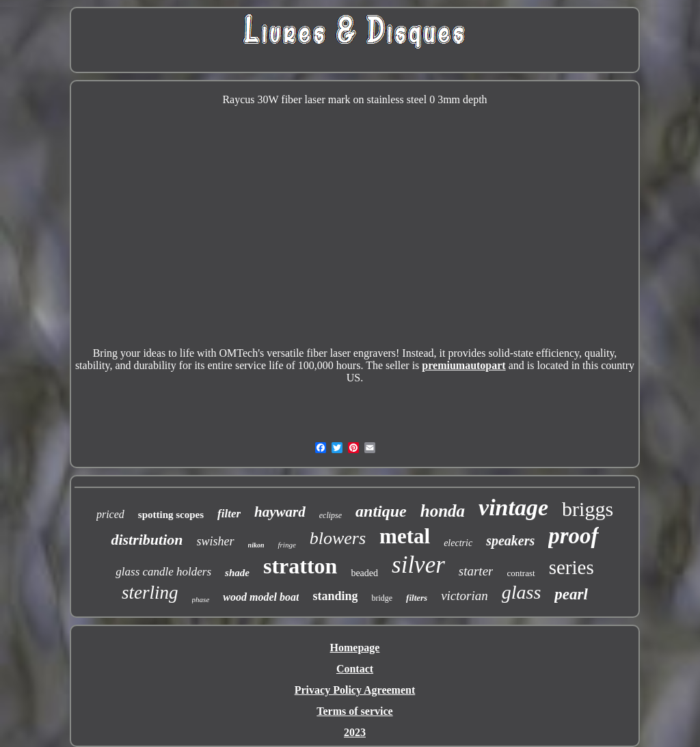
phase (201, 599)
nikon (256, 545)
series (571, 567)
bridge (382, 598)
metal (405, 536)
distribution (147, 540)
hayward (280, 512)
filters (417, 598)
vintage (513, 507)
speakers (510, 541)
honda (443, 511)
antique (381, 511)
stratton (300, 566)
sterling (150, 593)
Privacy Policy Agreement (355, 690)
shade (237, 573)
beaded (364, 573)
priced (110, 514)
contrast (521, 573)
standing (335, 596)
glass (522, 592)
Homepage (355, 648)
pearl (571, 594)
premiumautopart (463, 365)
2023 (355, 732)
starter (476, 571)
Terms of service (354, 711)
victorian (465, 596)
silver (418, 565)
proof (573, 536)
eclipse (331, 515)
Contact (355, 669)
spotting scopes (171, 515)
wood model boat (261, 597)
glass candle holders (163, 572)
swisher (216, 541)
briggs (588, 509)
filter (229, 514)
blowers (338, 538)
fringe (286, 545)
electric (458, 543)
